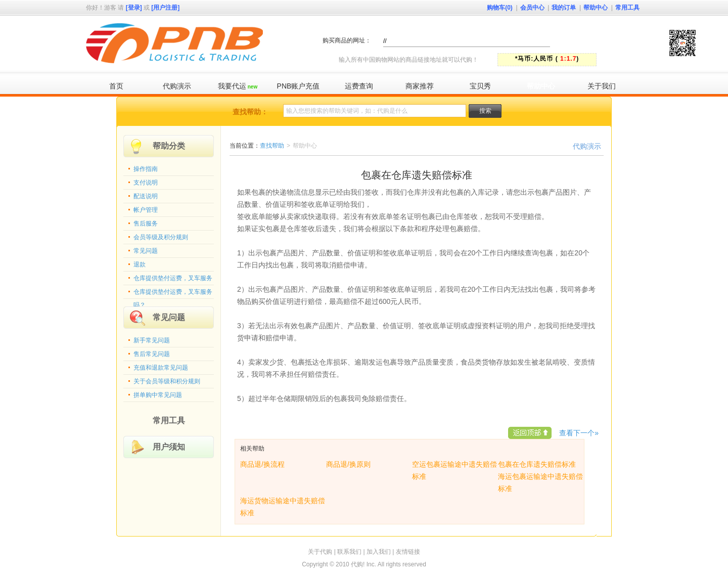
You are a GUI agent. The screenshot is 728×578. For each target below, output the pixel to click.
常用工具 (627, 8)
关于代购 (320, 552)
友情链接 (408, 552)
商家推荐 (420, 86)
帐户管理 (146, 210)
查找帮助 (272, 146)
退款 (140, 264)
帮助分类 (169, 146)
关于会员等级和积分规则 (167, 381)
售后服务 (146, 224)
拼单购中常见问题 (158, 395)
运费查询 (359, 86)
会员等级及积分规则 (161, 237)
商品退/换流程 (262, 464)
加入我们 (379, 552)
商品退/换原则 (348, 464)
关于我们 (602, 86)
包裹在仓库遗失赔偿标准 (537, 464)
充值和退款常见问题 (161, 368)
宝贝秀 (480, 86)
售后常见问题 (152, 354)
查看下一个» (579, 433)
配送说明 (146, 196)
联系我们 (349, 552)
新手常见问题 (152, 340)
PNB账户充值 (299, 86)
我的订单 (564, 8)
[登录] (134, 8)
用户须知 (169, 447)
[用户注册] (165, 8)
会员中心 (532, 8)
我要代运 (238, 86)
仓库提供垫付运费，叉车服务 (173, 278)
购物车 (500, 8)
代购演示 (177, 86)
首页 (116, 86)
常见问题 (146, 251)
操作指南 (146, 169)
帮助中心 (596, 8)
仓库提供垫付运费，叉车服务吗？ (173, 294)
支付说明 (146, 183)
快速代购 (606, 40)
